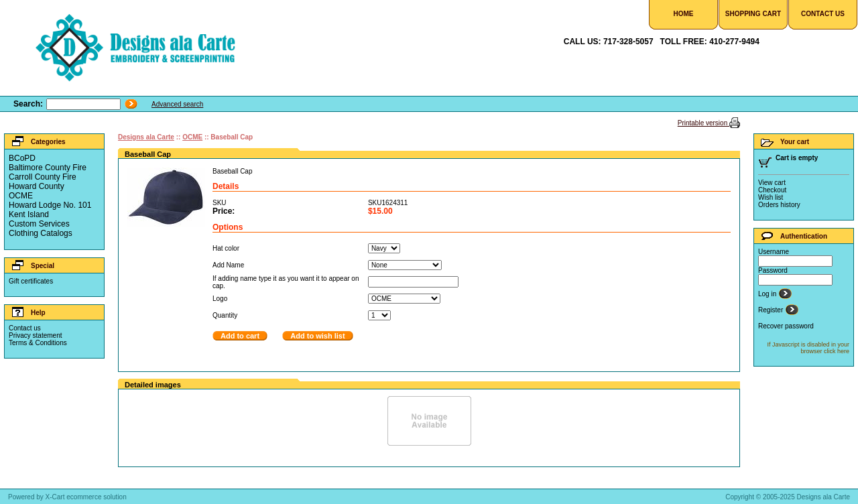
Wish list (771, 197)
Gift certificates (31, 281)
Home (684, 14)
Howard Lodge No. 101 (50, 205)
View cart (772, 183)
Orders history (779, 205)
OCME (21, 196)
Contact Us (823, 14)
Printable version (703, 123)
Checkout (772, 190)
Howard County (37, 186)
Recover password (786, 326)
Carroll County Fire (43, 177)
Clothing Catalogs (41, 233)
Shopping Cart (753, 14)
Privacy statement (35, 335)
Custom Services (39, 224)
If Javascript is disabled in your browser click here (808, 348)
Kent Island (29, 214)
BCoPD (22, 158)
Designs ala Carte (146, 137)
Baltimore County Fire (48, 168)
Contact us (25, 328)
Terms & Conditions (38, 343)
